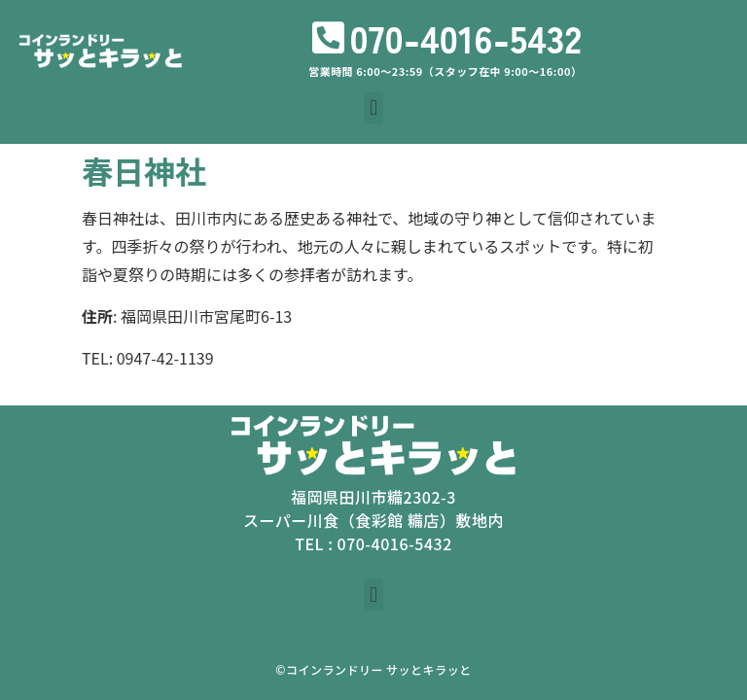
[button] (373, 108)
